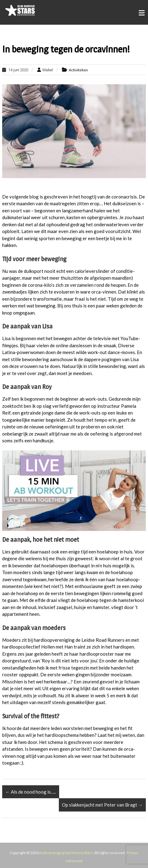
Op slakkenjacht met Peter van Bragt (102, 805)
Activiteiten (78, 70)
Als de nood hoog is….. (31, 792)
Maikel (48, 70)
